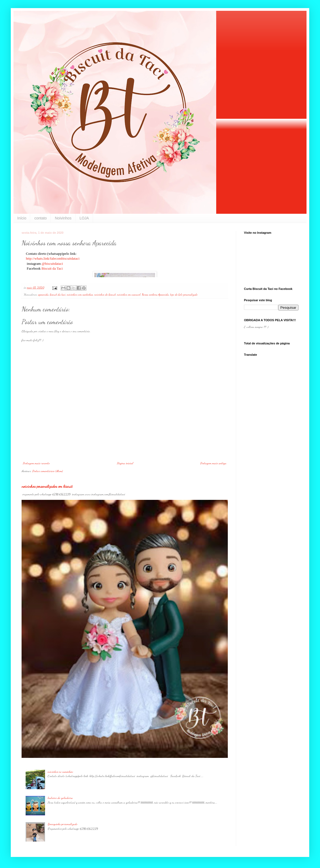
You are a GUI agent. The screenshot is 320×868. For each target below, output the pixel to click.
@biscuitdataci (53, 264)
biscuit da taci (58, 295)
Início (22, 218)
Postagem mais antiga (213, 463)
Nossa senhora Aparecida (155, 295)
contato (40, 218)
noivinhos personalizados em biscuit (47, 486)
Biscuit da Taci (52, 268)
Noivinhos (63, 218)
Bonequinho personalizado (63, 824)
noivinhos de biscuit (105, 295)
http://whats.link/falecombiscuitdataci (53, 258)
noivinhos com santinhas (80, 295)
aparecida (43, 295)
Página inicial (125, 463)
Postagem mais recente (36, 463)
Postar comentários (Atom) (48, 471)
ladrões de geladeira (60, 798)
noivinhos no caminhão (60, 772)
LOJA (84, 218)
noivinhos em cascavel (129, 295)
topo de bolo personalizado (184, 295)
